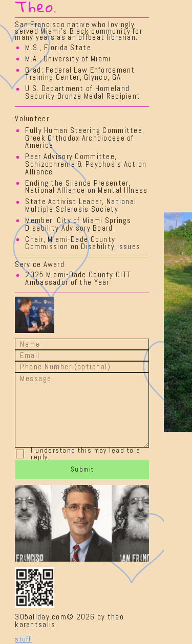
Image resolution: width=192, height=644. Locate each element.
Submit (82, 469)
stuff (23, 639)
